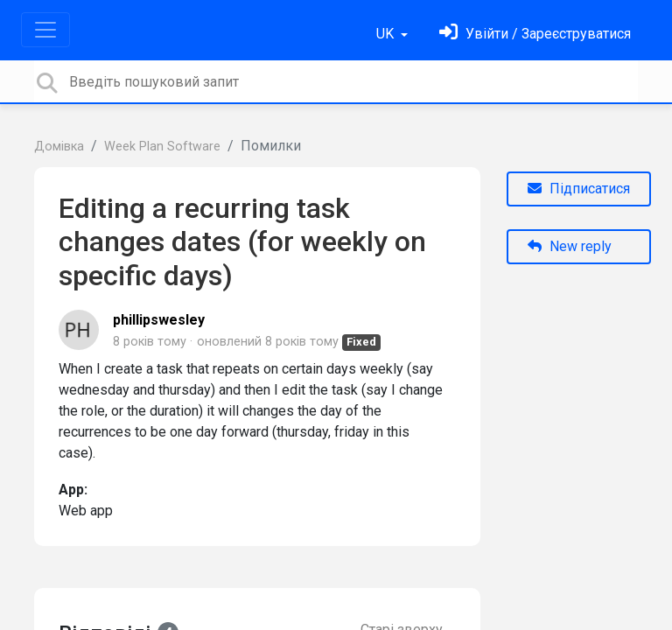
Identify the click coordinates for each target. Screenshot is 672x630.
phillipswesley (159, 320)
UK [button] (387, 34)
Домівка (59, 147)
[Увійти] (535, 34)
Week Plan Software (162, 147)
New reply (570, 246)
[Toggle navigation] (45, 30)
